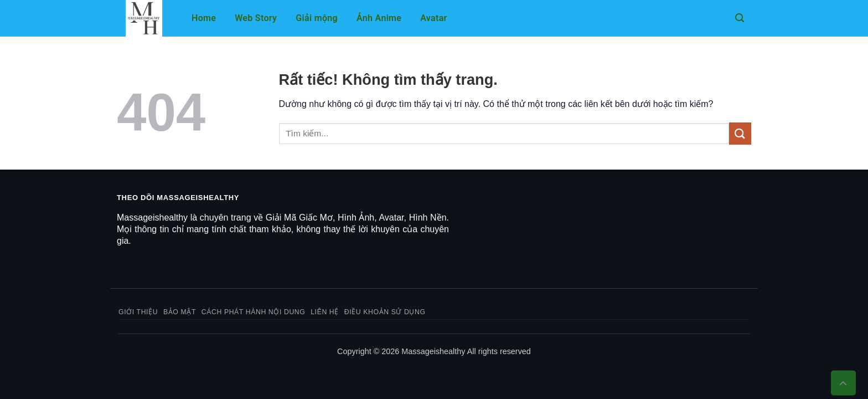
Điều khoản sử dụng (385, 312)
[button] (740, 18)
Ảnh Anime (379, 18)
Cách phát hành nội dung (254, 312)
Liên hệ (325, 312)
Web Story (256, 18)
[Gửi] (740, 133)
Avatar (433, 18)
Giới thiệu (138, 312)
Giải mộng (317, 18)
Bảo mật (180, 312)
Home (204, 18)
